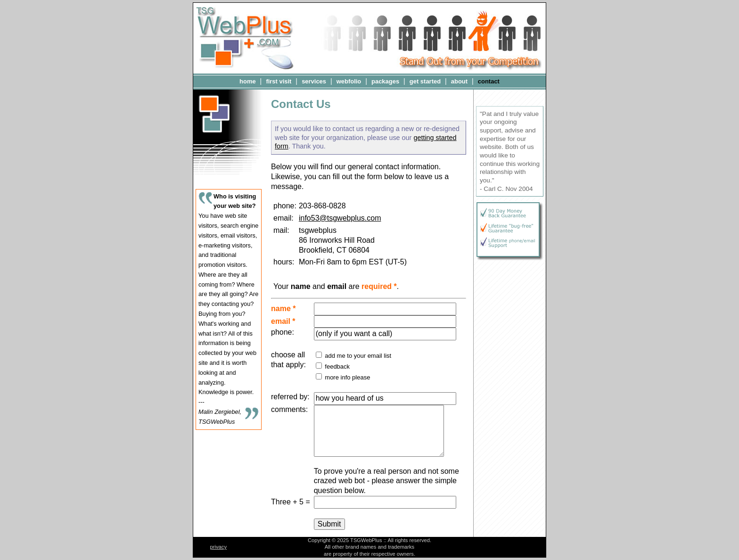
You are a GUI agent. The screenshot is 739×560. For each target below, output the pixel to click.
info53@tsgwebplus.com (340, 218)
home (248, 81)
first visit (279, 81)
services (314, 81)
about (459, 81)
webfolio (349, 81)
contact (489, 81)
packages (385, 81)
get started (425, 81)
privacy (218, 547)
